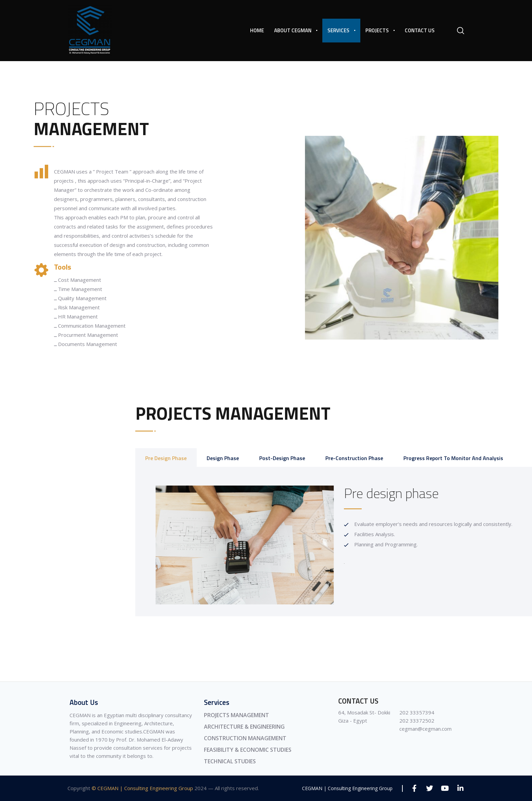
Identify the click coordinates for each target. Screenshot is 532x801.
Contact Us (420, 30)
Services (338, 30)
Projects (377, 30)
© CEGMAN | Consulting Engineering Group (142, 788)
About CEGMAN (293, 30)
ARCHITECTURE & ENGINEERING (244, 727)
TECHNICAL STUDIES (230, 761)
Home (257, 30)
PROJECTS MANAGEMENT (236, 715)
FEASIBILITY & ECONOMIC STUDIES (248, 750)
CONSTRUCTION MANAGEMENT (245, 738)
